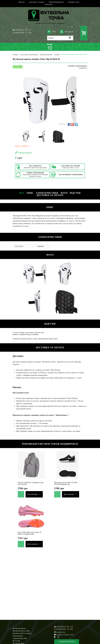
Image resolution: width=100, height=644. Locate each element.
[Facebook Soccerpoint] (55, 637)
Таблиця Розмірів (25, 153)
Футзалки (16, 641)
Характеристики (47, 193)
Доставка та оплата (37, 2)
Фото (64, 193)
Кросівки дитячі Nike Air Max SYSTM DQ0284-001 (66, 483)
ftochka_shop (61, 632)
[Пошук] (60, 38)
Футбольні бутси (19, 628)
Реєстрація (66, 32)
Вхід (52, 32)
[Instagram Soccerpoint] (58, 637)
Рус (72, 27)
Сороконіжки (18, 636)
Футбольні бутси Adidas (22, 633)
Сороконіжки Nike (20, 638)
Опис (30, 193)
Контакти (49, 4)
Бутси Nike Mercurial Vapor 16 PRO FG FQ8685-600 (30, 533)
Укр (68, 27)
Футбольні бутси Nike (21, 631)
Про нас (22, 2)
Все (22, 193)
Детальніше (33, 494)
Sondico (41, 246)
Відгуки (75, 193)
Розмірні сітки (74, 2)
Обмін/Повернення (56, 2)
